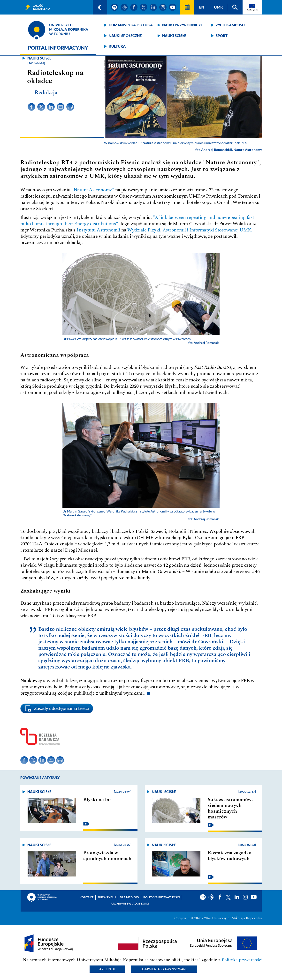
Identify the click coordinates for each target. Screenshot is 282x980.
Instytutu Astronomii (98, 230)
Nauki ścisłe (174, 36)
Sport (222, 36)
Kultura (117, 46)
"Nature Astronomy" (93, 190)
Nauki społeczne (125, 36)
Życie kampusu (230, 25)
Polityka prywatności (162, 897)
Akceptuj (107, 969)
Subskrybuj (107, 897)
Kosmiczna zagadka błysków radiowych (230, 856)
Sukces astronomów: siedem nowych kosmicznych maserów (230, 808)
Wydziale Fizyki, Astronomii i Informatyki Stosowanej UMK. (190, 230)
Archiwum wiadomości (130, 903)
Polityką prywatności (242, 960)
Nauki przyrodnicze (182, 25)
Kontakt (87, 897)
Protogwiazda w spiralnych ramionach (107, 856)
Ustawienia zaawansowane (164, 969)
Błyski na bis (97, 800)
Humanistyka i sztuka (131, 25)
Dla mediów (130, 897)
